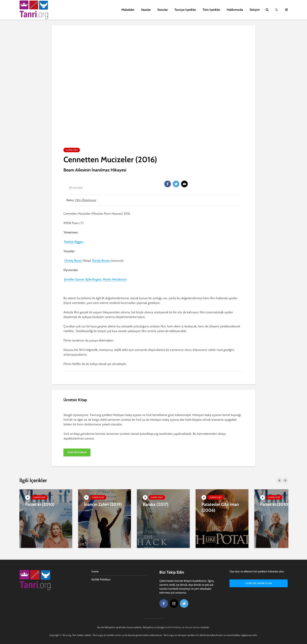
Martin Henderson (115, 279)
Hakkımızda (235, 10)
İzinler (95, 571)
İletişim (255, 10)
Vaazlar (146, 10)
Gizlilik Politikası (101, 579)
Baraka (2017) (156, 504)
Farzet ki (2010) (40, 504)
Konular (163, 10)
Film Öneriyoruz (86, 200)
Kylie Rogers (93, 279)
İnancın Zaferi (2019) (103, 504)
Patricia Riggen (74, 242)
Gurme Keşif (72, 150)
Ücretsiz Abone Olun (259, 583)
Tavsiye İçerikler (185, 10)
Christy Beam (73, 261)
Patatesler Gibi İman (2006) (220, 507)
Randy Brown (101, 261)
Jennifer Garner (74, 279)
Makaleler (128, 10)
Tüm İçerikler (211, 10)
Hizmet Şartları (192, 627)
